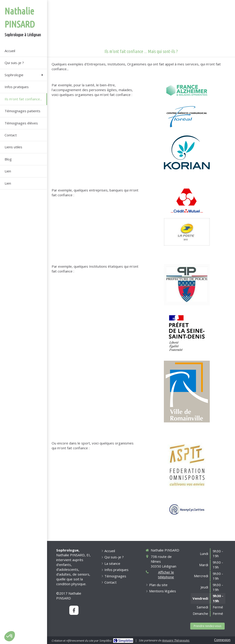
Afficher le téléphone (166, 575)
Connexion (222, 640)
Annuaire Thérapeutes (176, 640)
